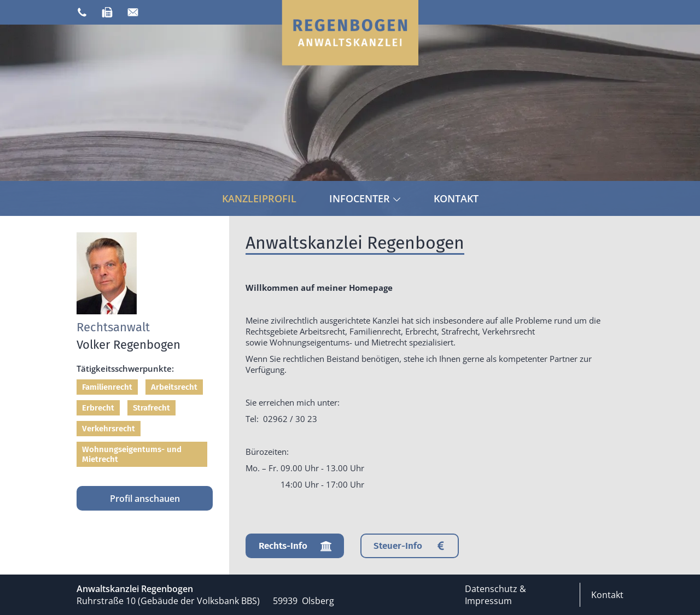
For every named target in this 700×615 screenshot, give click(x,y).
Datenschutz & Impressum (495, 595)
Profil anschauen (145, 499)
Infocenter (365, 198)
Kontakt (456, 198)
